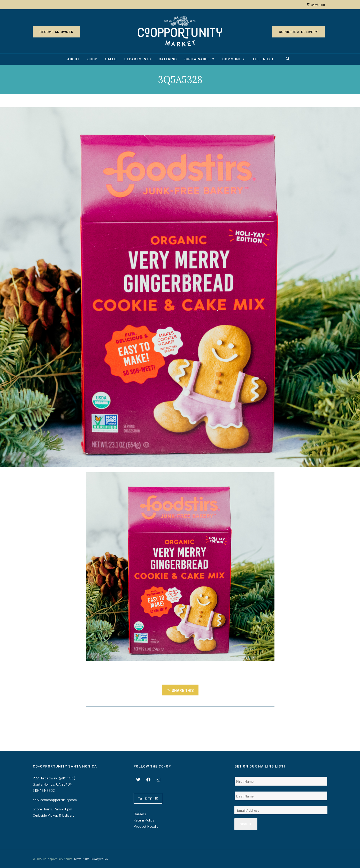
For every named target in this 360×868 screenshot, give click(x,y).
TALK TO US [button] (148, 798)
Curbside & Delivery (298, 32)
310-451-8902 (44, 790)
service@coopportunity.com (55, 800)
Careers (140, 814)
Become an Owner (56, 32)
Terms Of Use (82, 859)
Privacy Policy (99, 859)
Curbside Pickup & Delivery (53, 815)
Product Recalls (146, 826)
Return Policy (144, 820)
